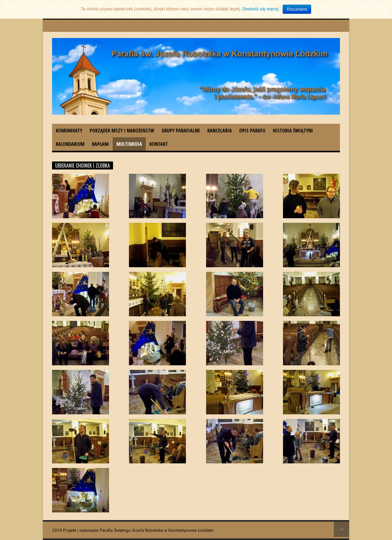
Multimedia (129, 144)
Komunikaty (69, 131)
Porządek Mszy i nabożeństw (122, 131)
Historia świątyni (293, 131)
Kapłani (100, 144)
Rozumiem (297, 9)
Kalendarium (70, 144)
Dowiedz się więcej (260, 9)
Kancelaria (220, 131)
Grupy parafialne (181, 131)
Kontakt (159, 144)
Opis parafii (252, 131)
